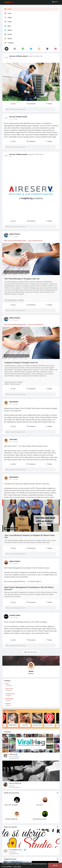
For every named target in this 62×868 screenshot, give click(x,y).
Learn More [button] (17, 866)
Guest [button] (55, 2)
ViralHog (12, 754)
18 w (11, 58)
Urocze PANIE (14, 783)
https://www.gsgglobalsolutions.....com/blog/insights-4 (22, 581)
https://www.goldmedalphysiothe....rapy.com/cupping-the (24, 325)
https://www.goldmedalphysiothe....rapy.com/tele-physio (23, 241)
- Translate (15, 119)
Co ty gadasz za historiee (16, 850)
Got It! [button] (55, 865)
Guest (31, 671)
